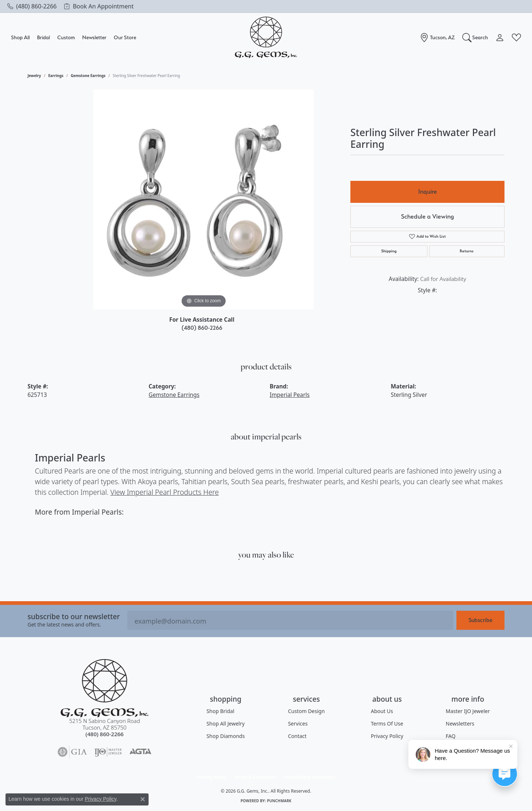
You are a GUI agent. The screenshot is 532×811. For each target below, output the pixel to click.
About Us (382, 711)
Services (298, 724)
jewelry (34, 76)
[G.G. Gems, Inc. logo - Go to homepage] (266, 38)
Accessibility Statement (310, 777)
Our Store (125, 37)
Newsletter (94, 37)
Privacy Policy (387, 736)
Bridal (43, 37)
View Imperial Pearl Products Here (165, 492)
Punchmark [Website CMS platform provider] (279, 801)
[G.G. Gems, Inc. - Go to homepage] (105, 688)
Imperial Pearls (290, 395)
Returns (467, 251)
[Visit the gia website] (72, 752)
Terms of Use (387, 724)
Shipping (389, 251)
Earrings (56, 76)
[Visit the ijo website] (108, 752)
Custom (66, 37)
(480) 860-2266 (202, 328)
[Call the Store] (105, 734)
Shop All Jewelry (226, 724)
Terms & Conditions (255, 777)
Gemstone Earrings (88, 76)
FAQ (451, 736)
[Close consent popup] (143, 799)
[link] (32, 6)
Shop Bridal (221, 711)
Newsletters (460, 724)
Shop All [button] (20, 37)
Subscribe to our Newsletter (74, 616)
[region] (204, 200)
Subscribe (480, 620)
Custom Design (306, 711)
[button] (475, 37)
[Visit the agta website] (140, 752)
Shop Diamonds (226, 736)
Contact (297, 736)
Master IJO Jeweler (468, 711)
